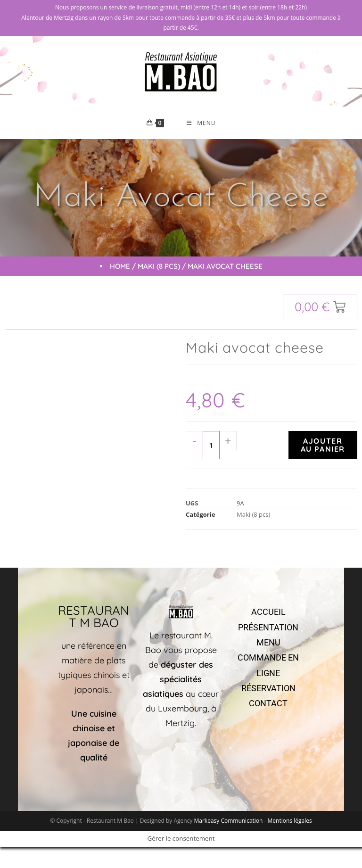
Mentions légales (290, 821)
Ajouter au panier (323, 445)
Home (120, 267)
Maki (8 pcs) (159, 267)
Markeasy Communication (229, 821)
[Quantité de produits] (211, 446)
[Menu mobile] (201, 123)
